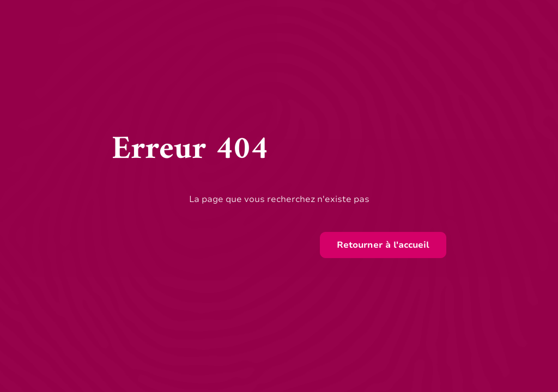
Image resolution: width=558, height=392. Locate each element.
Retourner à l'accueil (383, 245)
